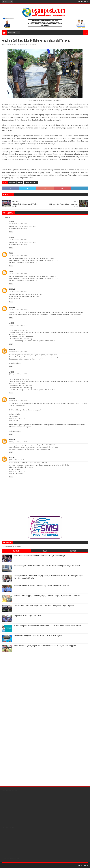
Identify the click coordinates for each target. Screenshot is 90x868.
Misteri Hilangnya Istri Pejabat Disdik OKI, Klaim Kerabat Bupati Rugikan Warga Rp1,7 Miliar (47, 566)
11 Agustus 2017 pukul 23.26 (19, 224)
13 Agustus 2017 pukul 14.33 (19, 352)
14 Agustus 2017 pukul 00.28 (19, 401)
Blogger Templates (28, 865)
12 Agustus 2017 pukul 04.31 (19, 255)
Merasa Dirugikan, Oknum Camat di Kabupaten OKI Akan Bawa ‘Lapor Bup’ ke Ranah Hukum (47, 626)
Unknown (12, 289)
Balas (11, 232)
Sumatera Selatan (31, 183)
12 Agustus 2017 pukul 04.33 (19, 273)
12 (35, 44)
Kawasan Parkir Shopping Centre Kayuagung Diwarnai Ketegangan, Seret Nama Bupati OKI (47, 596)
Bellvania (12, 458)
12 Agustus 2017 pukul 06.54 (19, 309)
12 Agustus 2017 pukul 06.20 (19, 291)
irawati (11, 253)
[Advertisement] (16, 668)
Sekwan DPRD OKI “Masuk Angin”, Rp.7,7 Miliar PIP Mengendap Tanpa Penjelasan (44, 606)
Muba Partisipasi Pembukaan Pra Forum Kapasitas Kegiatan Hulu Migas (40, 556)
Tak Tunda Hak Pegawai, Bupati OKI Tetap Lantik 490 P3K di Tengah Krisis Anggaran (45, 646)
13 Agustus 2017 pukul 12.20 (19, 325)
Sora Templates (15, 865)
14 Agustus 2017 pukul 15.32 (19, 442)
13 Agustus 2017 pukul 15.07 (19, 374)
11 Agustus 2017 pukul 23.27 (19, 239)
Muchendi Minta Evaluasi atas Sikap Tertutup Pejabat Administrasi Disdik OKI (42, 586)
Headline (12, 183)
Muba (20, 183)
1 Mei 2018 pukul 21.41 (17, 460)
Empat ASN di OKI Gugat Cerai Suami (28, 616)
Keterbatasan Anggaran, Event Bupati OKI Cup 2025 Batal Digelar (38, 636)
